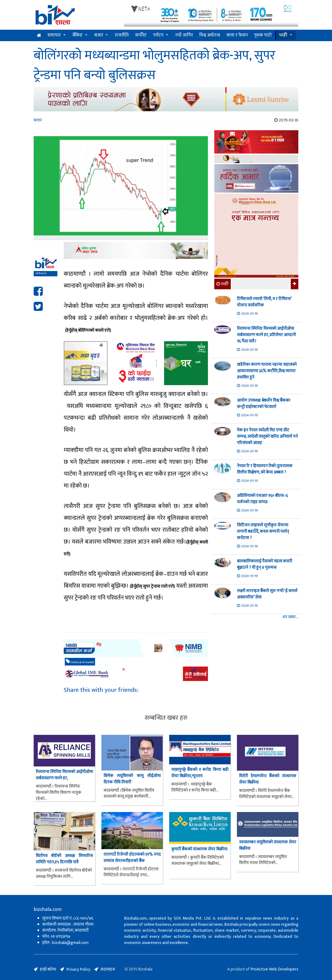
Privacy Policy (78, 969)
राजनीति (122, 35)
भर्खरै (283, 35)
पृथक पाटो (263, 35)
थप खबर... (290, 617)
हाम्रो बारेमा (48, 969)
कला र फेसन (237, 35)
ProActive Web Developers (274, 969)
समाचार (54, 35)
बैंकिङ (77, 35)
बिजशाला (41, 274)
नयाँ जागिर (184, 35)
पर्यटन (158, 35)
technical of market (80, 662)
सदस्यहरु (108, 969)
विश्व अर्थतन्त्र (210, 35)
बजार (99, 35)
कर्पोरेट (141, 35)
